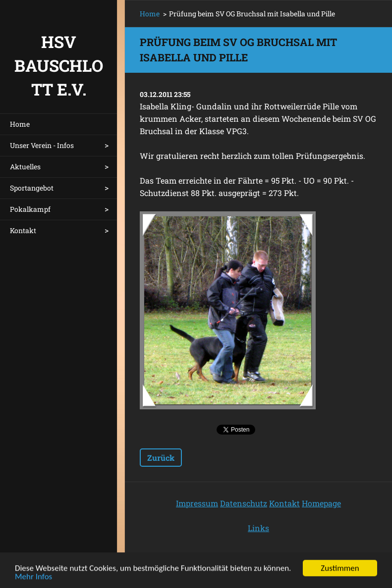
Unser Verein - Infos (42, 145)
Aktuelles (25, 167)
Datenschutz (244, 503)
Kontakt (23, 230)
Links (258, 528)
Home (20, 124)
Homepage (321, 503)
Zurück (161, 458)
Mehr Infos (33, 578)
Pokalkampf (30, 209)
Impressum (197, 503)
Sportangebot (32, 188)
